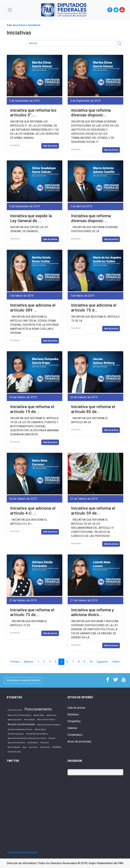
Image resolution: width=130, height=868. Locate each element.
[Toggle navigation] (10, 10)
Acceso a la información (21, 724)
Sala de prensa (16, 25)
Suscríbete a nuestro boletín (23, 680)
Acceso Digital (29, 720)
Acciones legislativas (16, 734)
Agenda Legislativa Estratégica (49, 725)
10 (91, 662)
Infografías (74, 721)
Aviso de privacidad (79, 742)
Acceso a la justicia (15, 710)
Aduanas (52, 738)
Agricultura (33, 747)
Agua (25, 747)
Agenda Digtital (40, 729)
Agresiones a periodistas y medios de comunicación (27, 738)
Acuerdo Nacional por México (37, 734)
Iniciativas (34, 25)
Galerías (72, 728)
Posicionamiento (38, 709)
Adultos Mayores (14, 747)
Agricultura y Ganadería (16, 743)
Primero (15, 662)
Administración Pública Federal (19, 715)
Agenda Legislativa (15, 720)
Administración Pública (46, 720)
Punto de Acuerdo (14, 752)
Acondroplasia (33, 743)
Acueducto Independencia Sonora (20, 729)
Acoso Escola (45, 747)
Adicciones (45, 743)
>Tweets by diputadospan (22, 852)
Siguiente (102, 662)
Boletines (73, 714)
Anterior (29, 662)
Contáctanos (75, 735)
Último (116, 662)
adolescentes (52, 715)
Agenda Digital (39, 715)
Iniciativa (57, 747)
